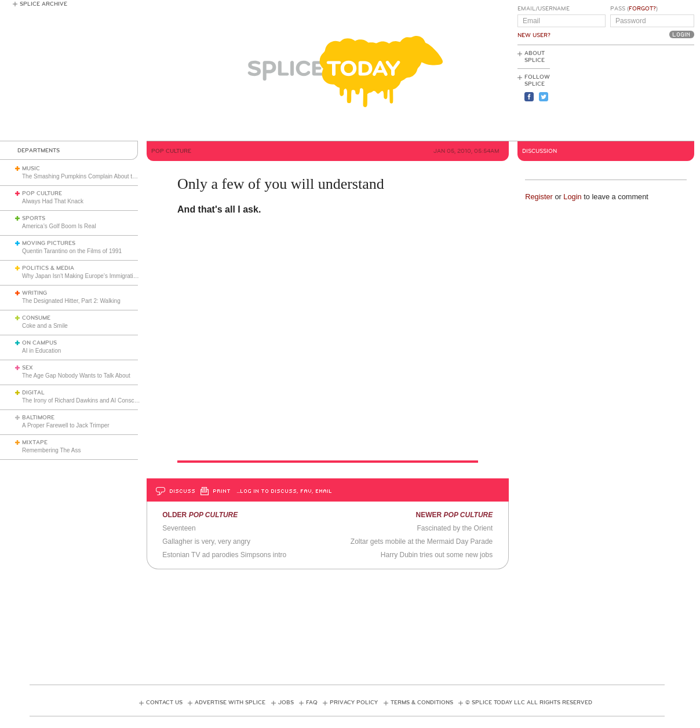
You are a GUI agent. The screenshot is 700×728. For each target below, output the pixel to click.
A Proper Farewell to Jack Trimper (66, 425)
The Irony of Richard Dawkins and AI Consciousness (90, 400)
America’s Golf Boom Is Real (59, 226)
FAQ (312, 703)
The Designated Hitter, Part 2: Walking (71, 301)
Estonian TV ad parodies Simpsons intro (224, 555)
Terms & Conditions (422, 703)
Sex (28, 368)
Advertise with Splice (230, 703)
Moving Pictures (49, 243)
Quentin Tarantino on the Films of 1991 (72, 251)
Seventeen (179, 528)
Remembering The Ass (52, 450)
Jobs (286, 703)
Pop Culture (42, 193)
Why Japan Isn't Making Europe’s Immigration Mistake (92, 276)
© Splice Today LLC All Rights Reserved (529, 703)
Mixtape (35, 442)
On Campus (39, 343)
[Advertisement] (642, 93)
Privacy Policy (354, 703)
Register (539, 197)
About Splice (535, 57)
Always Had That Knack (53, 201)
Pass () (634, 9)
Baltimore (38, 418)
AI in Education (41, 351)
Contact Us (164, 703)
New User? (534, 35)
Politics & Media (48, 268)
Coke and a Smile (45, 326)
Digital (33, 393)
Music (31, 169)
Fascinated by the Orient (455, 528)
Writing (34, 293)
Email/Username (544, 9)
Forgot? (642, 9)
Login (572, 197)
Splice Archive (43, 4)
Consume (36, 318)
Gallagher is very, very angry (206, 542)
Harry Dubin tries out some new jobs (437, 555)
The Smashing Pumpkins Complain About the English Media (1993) (109, 176)
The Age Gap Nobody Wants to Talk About (76, 376)
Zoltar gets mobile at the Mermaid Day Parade (422, 542)
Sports (34, 218)
